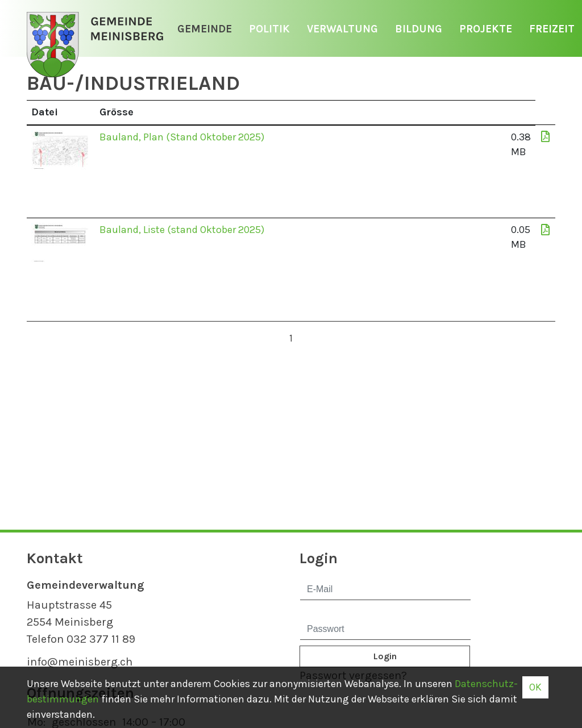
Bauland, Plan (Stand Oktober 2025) (182, 137)
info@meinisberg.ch (80, 662)
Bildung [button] (419, 29)
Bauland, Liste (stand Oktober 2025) (182, 230)
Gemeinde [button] (205, 29)
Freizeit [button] (552, 29)
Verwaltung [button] (342, 29)
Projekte (486, 29)
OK (535, 687)
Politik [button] (269, 29)
